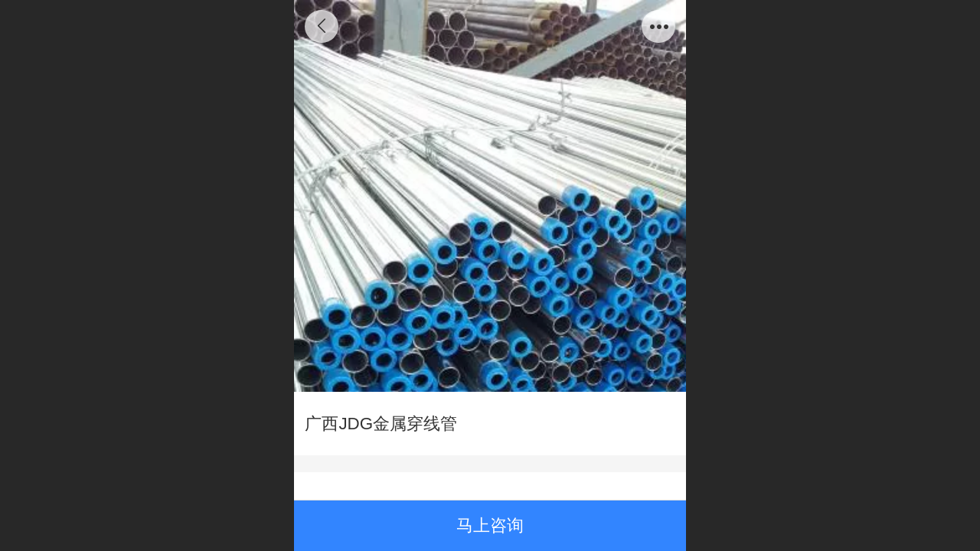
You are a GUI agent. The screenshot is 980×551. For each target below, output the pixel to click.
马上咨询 (490, 525)
